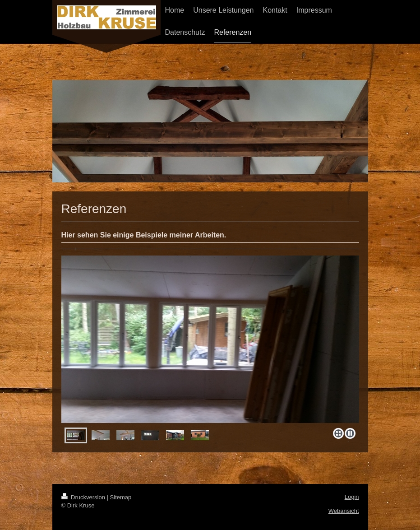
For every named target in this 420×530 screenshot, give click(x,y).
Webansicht (344, 511)
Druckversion (84, 497)
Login (352, 497)
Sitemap (121, 497)
